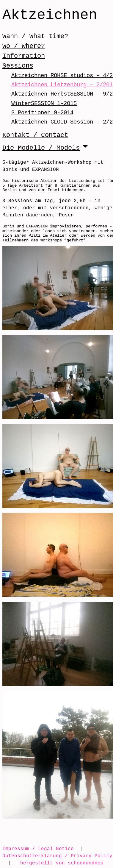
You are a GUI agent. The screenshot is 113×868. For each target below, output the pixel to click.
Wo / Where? (24, 46)
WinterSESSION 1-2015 (44, 103)
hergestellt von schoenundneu (62, 863)
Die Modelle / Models (41, 148)
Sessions (18, 66)
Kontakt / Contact (35, 135)
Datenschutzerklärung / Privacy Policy (57, 856)
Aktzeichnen (50, 15)
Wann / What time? (35, 36)
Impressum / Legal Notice (38, 849)
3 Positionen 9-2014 (42, 113)
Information (24, 56)
